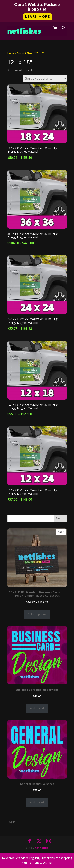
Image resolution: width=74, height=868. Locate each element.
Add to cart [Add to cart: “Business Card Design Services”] (37, 708)
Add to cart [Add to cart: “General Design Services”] (37, 802)
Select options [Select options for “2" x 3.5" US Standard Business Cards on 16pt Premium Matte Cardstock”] (37, 614)
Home (11, 53)
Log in (11, 822)
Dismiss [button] (48, 863)
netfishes (42, 848)
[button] (37, 11)
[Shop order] (45, 78)
